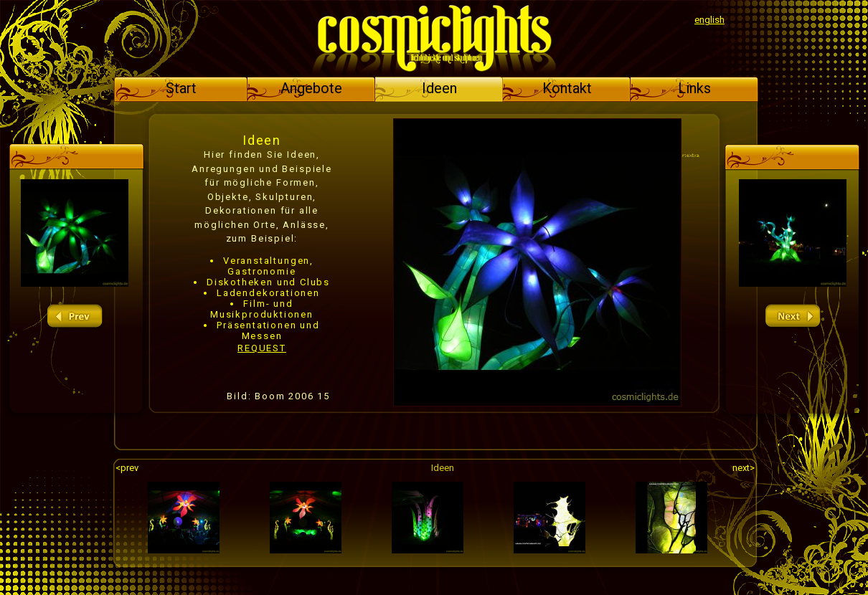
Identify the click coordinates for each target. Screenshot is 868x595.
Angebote (311, 88)
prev (75, 316)
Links (694, 88)
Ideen (439, 88)
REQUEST (262, 348)
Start (181, 88)
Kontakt (567, 88)
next (793, 316)
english (709, 20)
